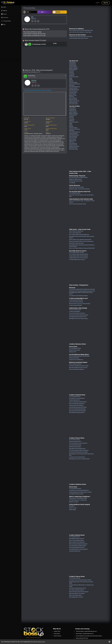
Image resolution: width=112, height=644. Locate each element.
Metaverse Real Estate (74, 358)
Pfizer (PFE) (72, 506)
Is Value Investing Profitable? (76, 305)
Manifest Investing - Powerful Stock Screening (79, 189)
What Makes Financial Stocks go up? (77, 448)
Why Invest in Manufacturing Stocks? (77, 409)
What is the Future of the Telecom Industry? (79, 592)
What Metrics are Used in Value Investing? (78, 319)
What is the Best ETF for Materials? (77, 542)
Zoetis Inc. (34, 19)
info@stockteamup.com (88, 634)
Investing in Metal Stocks (75, 551)
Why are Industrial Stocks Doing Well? (77, 411)
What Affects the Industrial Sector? (77, 413)
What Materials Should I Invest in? (77, 539)
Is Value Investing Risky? (75, 311)
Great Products (72, 94)
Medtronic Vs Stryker (74, 502)
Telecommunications (74, 77)
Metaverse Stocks (73, 100)
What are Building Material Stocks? (77, 547)
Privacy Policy (57, 634)
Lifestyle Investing (73, 88)
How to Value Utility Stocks (75, 233)
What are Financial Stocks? (75, 441)
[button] (11, 7)
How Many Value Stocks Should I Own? (78, 317)
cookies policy (41, 642)
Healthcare (72, 75)
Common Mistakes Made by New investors (79, 38)
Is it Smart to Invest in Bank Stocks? (77, 457)
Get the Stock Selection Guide (76, 181)
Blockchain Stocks (73, 102)
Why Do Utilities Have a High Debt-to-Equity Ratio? (80, 240)
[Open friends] (60, 12)
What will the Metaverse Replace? (77, 369)
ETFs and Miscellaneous (75, 87)
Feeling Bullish (72, 62)
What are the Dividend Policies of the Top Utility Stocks (81, 241)
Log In (98, 3)
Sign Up (106, 3)
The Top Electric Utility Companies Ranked (78, 254)
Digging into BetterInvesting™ (76, 179)
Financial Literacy (73, 92)
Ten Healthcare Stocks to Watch (76, 494)
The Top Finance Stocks (74, 440)
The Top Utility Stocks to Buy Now (77, 252)
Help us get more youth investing (76, 187)
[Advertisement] (45, 58)
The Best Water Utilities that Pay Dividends (79, 256)
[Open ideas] (45, 12)
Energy (71, 78)
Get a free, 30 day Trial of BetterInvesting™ (78, 177)
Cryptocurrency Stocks (74, 101)
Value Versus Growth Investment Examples (79, 315)
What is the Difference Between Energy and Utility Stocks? (82, 248)
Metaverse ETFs (73, 352)
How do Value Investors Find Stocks (77, 313)
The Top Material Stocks (75, 537)
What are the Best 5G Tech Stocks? (77, 593)
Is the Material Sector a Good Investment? (78, 549)
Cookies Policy (57, 631)
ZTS (32, 17)
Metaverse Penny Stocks (75, 350)
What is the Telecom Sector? (75, 595)
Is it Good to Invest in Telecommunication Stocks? (80, 580)
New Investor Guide (73, 104)
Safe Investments (73, 98)
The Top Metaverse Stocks (75, 348)
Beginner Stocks (73, 95)
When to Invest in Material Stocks (77, 540)
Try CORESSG (72, 183)
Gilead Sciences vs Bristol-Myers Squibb (78, 498)
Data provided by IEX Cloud (82, 638)
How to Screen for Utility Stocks (76, 231)
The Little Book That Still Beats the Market (78, 296)
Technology (72, 74)
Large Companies (73, 67)
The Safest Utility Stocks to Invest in (77, 260)
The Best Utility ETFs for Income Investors (78, 258)
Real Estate (72, 85)
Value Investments (73, 91)
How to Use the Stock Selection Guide (77, 204)
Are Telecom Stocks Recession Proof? (78, 588)
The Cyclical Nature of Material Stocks (78, 546)
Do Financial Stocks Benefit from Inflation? (79, 452)
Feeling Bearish (73, 64)
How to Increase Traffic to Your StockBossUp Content (81, 30)
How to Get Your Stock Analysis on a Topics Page (80, 32)
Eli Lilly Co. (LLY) (73, 508)
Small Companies (73, 70)
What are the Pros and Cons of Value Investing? (80, 304)
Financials (71, 72)
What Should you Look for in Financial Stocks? (79, 459)
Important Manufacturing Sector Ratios (78, 407)
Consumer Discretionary (74, 84)
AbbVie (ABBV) (72, 510)
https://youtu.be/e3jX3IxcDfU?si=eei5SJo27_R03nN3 (38, 90)
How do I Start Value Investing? (76, 302)
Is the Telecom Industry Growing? (77, 590)
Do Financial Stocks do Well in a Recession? (79, 450)
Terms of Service (58, 636)
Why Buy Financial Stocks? (75, 447)
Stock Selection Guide (74, 90)
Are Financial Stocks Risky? (75, 445)
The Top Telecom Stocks (75, 578)
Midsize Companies (74, 68)
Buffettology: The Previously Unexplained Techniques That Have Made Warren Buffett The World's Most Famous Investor (82, 292)
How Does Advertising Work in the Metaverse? (79, 356)
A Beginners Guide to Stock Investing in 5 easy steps (81, 36)
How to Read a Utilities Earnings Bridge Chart (79, 235)
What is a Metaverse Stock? (75, 364)
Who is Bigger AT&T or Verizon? (76, 597)
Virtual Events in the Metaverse (76, 360)
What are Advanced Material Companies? (78, 544)
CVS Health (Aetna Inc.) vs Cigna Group (78, 500)
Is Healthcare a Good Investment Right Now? (79, 490)
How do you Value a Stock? (75, 310)
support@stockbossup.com (91, 631)
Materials (71, 81)
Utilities (71, 80)
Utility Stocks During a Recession (76, 243)
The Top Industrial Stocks (75, 396)
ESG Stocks (72, 97)
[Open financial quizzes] (30, 12)
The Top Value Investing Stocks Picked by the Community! (82, 289)
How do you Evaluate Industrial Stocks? (78, 402)
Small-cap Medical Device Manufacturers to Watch (80, 492)
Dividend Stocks (73, 65)
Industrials (71, 71)
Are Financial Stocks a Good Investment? (78, 443)
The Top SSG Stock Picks (75, 193)
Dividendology (31, 76)
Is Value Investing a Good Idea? (76, 300)
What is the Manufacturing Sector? (77, 404)
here (97, 636)
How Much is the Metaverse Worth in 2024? (79, 366)
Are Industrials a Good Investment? (77, 398)
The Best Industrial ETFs (75, 400)
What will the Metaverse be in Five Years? (78, 368)
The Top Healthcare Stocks (75, 489)
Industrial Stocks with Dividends (76, 405)
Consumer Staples (73, 82)
